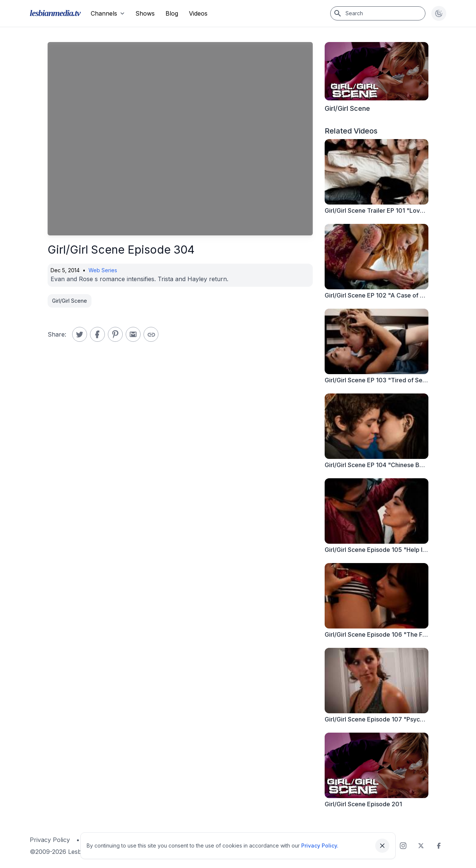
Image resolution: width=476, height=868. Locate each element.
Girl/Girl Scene (70, 301)
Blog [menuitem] (172, 13)
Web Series (103, 270)
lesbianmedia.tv (55, 13)
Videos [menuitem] (198, 13)
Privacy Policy (50, 840)
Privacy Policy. (320, 846)
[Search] (378, 13)
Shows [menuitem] (145, 13)
